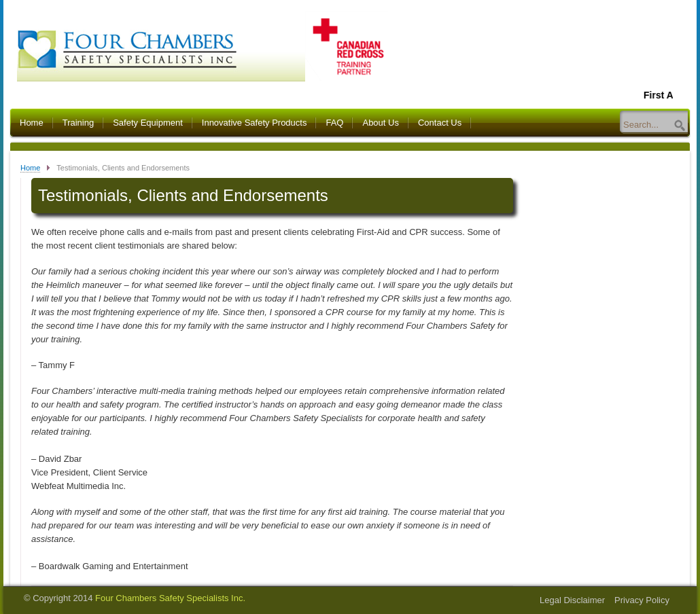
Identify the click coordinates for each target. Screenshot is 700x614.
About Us (380, 123)
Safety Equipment (148, 123)
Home (32, 123)
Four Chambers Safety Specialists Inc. (170, 598)
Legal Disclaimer (572, 600)
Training (78, 123)
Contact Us (440, 123)
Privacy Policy (642, 600)
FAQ (334, 123)
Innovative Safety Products (255, 123)
